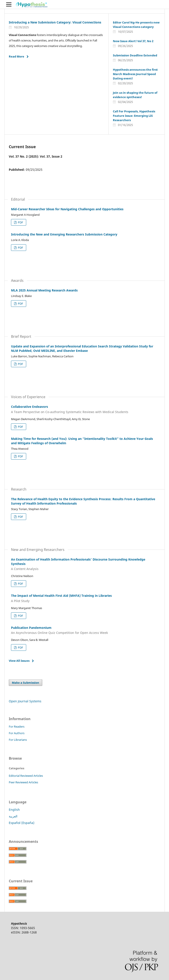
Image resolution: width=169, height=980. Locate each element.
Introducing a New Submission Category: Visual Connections (55, 22)
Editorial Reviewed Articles (26, 776)
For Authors (17, 733)
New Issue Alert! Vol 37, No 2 (133, 41)
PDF (20, 222)
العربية (13, 816)
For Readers (17, 726)
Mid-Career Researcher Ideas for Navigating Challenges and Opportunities (67, 209)
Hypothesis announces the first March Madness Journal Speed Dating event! (135, 74)
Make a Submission (26, 683)
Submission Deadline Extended (135, 55)
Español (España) (22, 823)
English (14, 810)
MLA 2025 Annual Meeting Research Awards (44, 290)
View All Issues (19, 661)
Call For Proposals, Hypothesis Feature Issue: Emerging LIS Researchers (134, 116)
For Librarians (18, 740)
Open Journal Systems (25, 701)
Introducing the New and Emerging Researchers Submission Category (64, 234)
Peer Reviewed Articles (23, 782)
